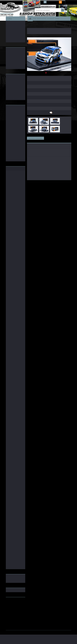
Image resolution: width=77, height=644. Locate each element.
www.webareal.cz (24, 631)
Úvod (29, 25)
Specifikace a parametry (35, 138)
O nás (35, 19)
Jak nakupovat (51, 19)
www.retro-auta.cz (11, 601)
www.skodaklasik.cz (12, 604)
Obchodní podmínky (42, 19)
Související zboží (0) (52, 138)
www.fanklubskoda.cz (12, 602)
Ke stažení (32, 141)
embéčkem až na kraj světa (14, 605)
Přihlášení (40, 2)
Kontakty (57, 19)
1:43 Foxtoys (56, 183)
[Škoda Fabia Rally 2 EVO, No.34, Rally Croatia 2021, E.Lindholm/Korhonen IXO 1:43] (49, 38)
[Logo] (18, 10)
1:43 (50, 183)
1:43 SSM (64, 183)
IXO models (45, 183)
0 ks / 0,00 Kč (66, 1)
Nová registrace (52, 2)
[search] (63, 10)
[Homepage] (31, 19)
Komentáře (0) (65, 138)
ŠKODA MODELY (35, 25)
